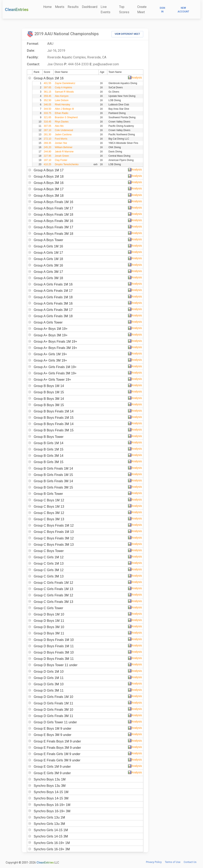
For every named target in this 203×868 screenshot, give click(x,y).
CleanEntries (17, 10)
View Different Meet (127, 34)
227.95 (48, 156)
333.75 (48, 113)
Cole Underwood (64, 130)
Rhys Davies (62, 122)
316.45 (48, 122)
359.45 (48, 96)
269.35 (48, 143)
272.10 (48, 139)
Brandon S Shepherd (66, 117)
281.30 (48, 134)
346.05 (48, 105)
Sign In (162, 10)
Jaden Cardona (63, 134)
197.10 (48, 160)
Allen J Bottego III (64, 109)
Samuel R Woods (64, 92)
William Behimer (64, 147)
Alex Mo (59, 126)
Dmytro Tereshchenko (67, 164)
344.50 (48, 109)
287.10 (48, 130)
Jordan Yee (61, 143)
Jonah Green (62, 156)
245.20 (48, 147)
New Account (183, 10)
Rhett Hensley (62, 105)
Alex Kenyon (62, 96)
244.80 (48, 152)
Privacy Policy (154, 862)
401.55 (48, 83)
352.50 (48, 100)
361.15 (48, 92)
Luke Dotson (62, 100)
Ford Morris (61, 139)
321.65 (48, 117)
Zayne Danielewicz (65, 83)
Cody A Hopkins (63, 87)
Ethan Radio (61, 113)
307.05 (48, 126)
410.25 (48, 164)
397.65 (48, 87)
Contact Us (190, 862)
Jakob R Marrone (64, 152)
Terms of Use (173, 862)
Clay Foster (61, 160)
